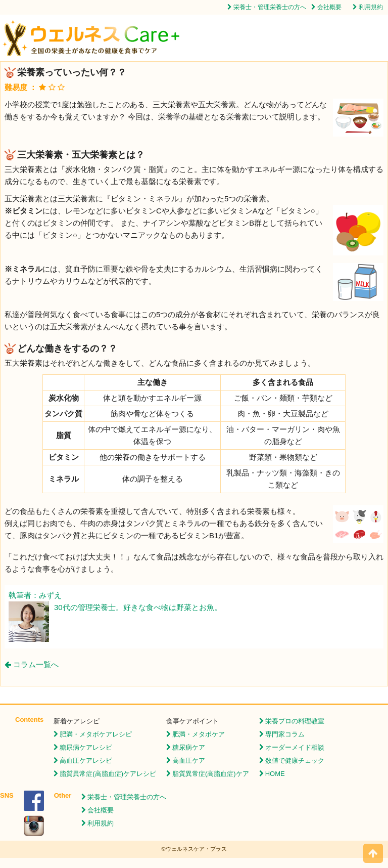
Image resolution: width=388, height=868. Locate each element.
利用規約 (371, 7)
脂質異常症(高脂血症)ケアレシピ (108, 774)
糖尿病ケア (189, 747)
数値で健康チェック (295, 761)
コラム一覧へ (32, 664)
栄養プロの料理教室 (295, 721)
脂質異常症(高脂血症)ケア (211, 774)
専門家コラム (285, 734)
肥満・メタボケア (199, 734)
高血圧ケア (189, 761)
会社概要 (329, 7)
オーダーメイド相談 (295, 747)
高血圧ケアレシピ (86, 761)
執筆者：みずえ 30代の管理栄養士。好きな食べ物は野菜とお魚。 (115, 602)
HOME (275, 774)
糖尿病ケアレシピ (86, 747)
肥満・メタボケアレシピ (96, 734)
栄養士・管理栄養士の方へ (270, 7)
